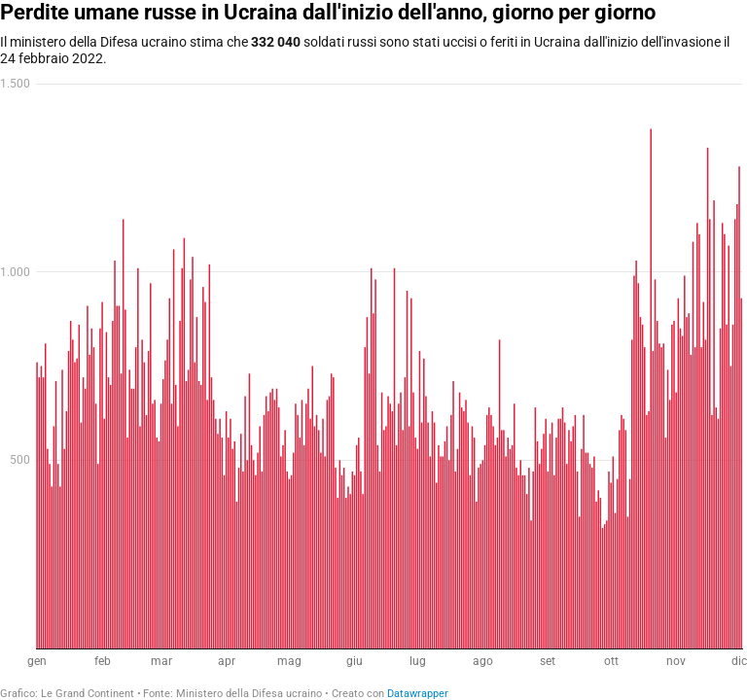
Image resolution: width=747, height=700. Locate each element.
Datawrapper (418, 694)
